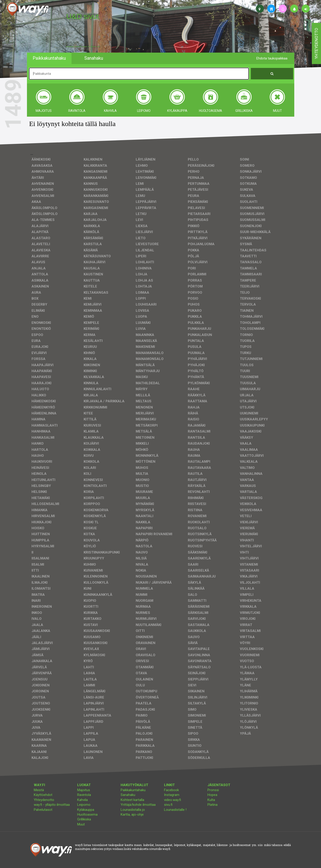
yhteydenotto (316, 43)
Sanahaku (128, 795)
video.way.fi (172, 800)
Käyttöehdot (43, 795)
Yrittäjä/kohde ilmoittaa (138, 805)
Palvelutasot (43, 810)
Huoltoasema (87, 814)
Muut (81, 824)
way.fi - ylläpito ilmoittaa (52, 805)
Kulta (211, 800)
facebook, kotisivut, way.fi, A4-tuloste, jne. (83, 47)
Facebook (171, 790)
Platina (212, 805)
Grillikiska (84, 819)
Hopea (212, 795)
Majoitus (84, 790)
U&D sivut (82, 16)
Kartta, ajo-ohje (132, 814)
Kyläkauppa (86, 810)
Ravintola (84, 795)
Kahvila (82, 800)
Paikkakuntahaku (133, 790)
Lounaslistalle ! (175, 810)
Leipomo (84, 805)
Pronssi (213, 790)
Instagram (172, 795)
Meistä (39, 790)
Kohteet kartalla (132, 800)
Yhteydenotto (44, 800)
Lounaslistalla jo (133, 810)
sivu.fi (168, 805)
